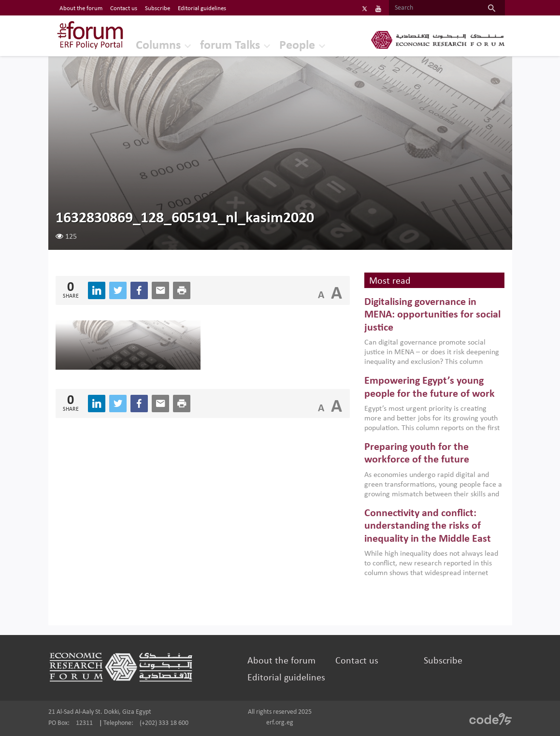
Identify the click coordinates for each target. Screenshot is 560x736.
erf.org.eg (280, 723)
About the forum (281, 661)
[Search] (434, 8)
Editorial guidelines (286, 678)
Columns (158, 46)
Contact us (357, 661)
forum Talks (230, 46)
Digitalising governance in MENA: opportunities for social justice (432, 315)
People (297, 46)
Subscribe (443, 661)
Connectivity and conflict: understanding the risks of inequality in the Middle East (428, 526)
